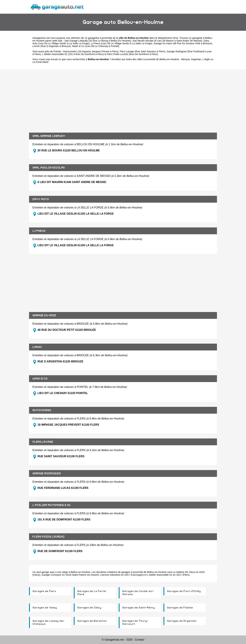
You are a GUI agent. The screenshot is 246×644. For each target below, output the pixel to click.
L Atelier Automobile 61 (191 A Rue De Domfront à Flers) (73, 54)
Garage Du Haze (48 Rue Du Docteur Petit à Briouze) (183, 43)
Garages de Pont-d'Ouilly (184, 591)
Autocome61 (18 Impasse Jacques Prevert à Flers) (91, 51)
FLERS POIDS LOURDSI (49, 537)
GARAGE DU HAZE (44, 315)
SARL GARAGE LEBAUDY (49, 136)
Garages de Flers (44, 591)
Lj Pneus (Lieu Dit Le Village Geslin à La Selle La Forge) (121, 43)
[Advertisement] (123, 98)
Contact (139, 640)
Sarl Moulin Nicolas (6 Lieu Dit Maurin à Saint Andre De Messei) (167, 41)
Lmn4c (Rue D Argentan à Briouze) (52, 46)
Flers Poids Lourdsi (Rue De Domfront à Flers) (132, 54)
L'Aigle (206, 59)
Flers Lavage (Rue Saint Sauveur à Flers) (142, 51)
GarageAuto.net (41, 38)
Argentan (196, 59)
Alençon (186, 59)
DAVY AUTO (41, 199)
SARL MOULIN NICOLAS (49, 168)
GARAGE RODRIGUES (47, 473)
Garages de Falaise (180, 608)
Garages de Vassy (45, 608)
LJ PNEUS (39, 231)
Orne (175, 38)
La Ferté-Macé (40, 62)
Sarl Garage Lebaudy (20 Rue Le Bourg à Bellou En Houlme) (98, 41)
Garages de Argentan (182, 621)
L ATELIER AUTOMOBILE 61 (52, 505)
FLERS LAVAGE (43, 442)
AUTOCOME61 (42, 410)
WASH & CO (40, 379)
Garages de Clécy (89, 608)
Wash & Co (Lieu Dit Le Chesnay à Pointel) (96, 46)
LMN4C (37, 347)
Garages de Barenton (92, 621)
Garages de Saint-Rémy (138, 608)
